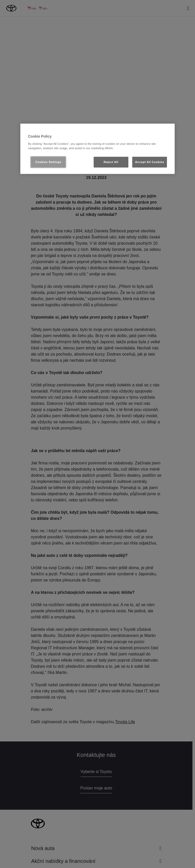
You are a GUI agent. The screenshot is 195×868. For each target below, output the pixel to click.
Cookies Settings (48, 162)
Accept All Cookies (150, 162)
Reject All (111, 162)
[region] (98, 149)
